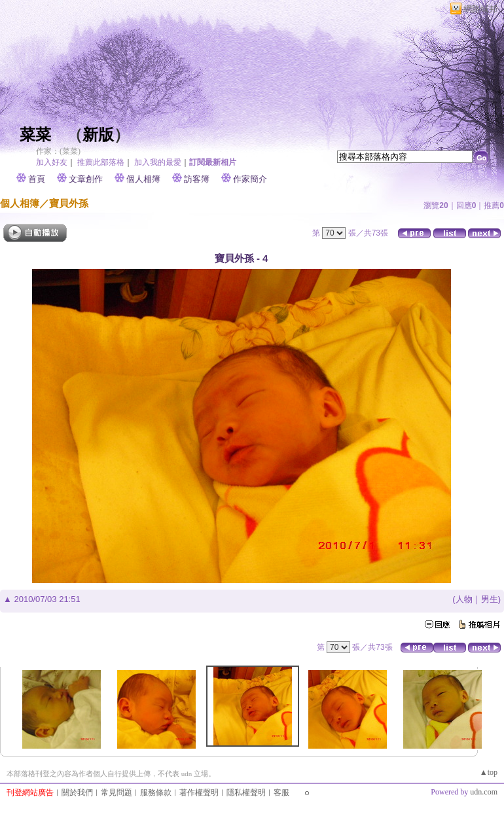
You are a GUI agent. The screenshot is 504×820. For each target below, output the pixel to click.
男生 (490, 599)
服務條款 (156, 793)
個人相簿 (143, 179)
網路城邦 (480, 9)
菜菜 (35, 135)
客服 (281, 793)
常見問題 (117, 793)
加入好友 (52, 162)
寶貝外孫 (69, 203)
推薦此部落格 (101, 162)
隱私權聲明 (246, 793)
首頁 (37, 179)
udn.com (484, 792)
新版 (98, 135)
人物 (464, 599)
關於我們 (77, 793)
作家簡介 (250, 179)
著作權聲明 (199, 793)
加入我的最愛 (158, 162)
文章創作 (86, 179)
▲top (489, 772)
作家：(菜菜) (58, 151)
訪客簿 (197, 179)
